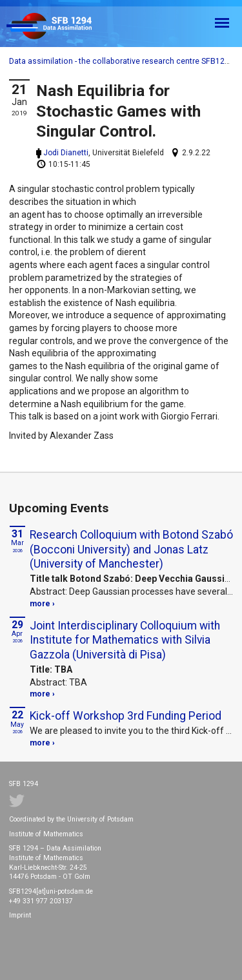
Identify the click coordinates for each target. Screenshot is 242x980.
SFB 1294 (61, 27)
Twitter (17, 801)
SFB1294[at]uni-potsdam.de (51, 891)
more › (42, 604)
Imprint (20, 915)
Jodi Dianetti (66, 153)
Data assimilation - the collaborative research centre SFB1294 (121, 61)
